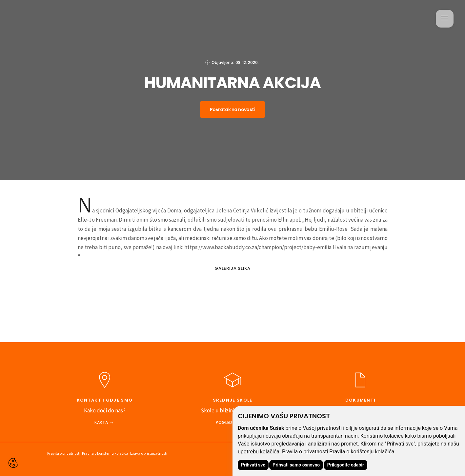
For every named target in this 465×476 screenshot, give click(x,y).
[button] (444, 18)
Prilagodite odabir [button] (346, 465)
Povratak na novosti (232, 109)
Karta (101, 422)
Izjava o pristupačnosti (149, 453)
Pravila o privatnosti (305, 452)
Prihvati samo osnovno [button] (296, 465)
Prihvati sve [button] (253, 465)
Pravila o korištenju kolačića (362, 452)
